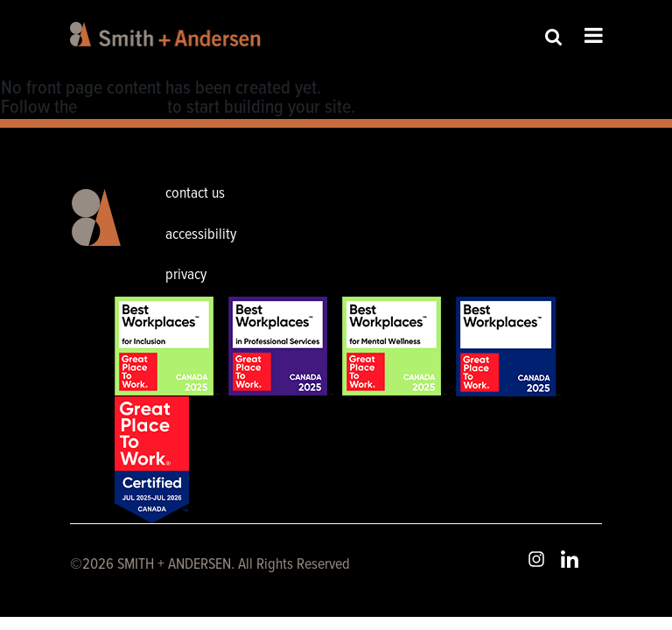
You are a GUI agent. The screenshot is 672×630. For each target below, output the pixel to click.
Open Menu (594, 35)
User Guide (122, 108)
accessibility (201, 235)
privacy (186, 275)
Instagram (536, 559)
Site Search (554, 36)
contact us (195, 194)
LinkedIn (570, 559)
